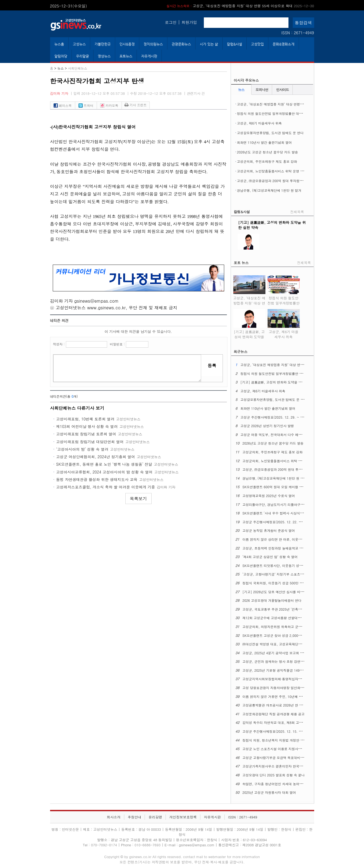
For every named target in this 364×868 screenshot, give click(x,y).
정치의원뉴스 (153, 44)
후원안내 (134, 817)
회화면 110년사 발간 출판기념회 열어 (264, 142)
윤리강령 (155, 817)
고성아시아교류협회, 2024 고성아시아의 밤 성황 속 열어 (104, 472)
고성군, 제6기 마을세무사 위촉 (260, 123)
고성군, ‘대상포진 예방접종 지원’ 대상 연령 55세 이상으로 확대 (240, 6)
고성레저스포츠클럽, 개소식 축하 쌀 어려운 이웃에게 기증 (106, 487)
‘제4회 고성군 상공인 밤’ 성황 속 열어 (270, 557)
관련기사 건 (196, 93)
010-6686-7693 (147, 845)
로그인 (171, 22)
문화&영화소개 (284, 44)
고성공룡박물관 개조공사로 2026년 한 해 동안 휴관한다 (283, 705)
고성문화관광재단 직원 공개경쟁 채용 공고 (273, 714)
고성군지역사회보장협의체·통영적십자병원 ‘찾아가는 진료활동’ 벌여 (292, 679)
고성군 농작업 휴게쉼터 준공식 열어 (269, 530)
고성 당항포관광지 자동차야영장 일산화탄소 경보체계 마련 (285, 688)
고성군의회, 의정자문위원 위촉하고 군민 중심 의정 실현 (283, 627)
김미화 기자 (59, 93)
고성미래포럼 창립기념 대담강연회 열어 (90, 442)
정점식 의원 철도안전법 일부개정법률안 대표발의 (273, 113)
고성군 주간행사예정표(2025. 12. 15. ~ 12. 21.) (278, 731)
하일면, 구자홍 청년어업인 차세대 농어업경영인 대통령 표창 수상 (290, 784)
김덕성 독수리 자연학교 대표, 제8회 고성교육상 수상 (281, 722)
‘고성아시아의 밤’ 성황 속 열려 (82, 449)
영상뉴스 (104, 56)
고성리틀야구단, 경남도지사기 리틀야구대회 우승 (278, 504)
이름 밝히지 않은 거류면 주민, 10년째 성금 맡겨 (278, 696)
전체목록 (297, 212)
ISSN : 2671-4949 (298, 33)
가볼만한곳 (103, 44)
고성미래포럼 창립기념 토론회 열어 (86, 434)
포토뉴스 (126, 56)
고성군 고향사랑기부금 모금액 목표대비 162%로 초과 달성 (285, 758)
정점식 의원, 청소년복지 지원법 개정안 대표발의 (278, 740)
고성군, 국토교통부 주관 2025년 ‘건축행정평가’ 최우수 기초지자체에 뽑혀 (297, 609)
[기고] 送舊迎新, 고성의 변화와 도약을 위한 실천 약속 (249, 333)
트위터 (86, 105)
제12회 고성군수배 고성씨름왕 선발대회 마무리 (277, 618)
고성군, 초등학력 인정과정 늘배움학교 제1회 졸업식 (280, 548)
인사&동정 (127, 44)
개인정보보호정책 (183, 817)
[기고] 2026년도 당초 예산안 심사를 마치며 (275, 592)
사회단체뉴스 (78, 68)
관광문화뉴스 (181, 44)
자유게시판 (149, 56)
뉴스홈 (59, 44)
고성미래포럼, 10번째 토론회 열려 (85, 419)
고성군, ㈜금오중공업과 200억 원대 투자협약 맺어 (274, 181)
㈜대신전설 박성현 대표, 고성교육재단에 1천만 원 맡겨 (283, 644)
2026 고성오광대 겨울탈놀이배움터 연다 (272, 600)
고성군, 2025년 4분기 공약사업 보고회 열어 (275, 653)
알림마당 (61, 56)
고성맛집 (257, 44)
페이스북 (63, 105)
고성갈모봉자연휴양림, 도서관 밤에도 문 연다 (270, 133)
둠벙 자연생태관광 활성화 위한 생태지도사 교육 (97, 479)
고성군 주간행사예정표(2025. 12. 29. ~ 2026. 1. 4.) (279, 417)
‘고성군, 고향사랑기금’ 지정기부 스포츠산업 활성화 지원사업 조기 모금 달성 (298, 574)
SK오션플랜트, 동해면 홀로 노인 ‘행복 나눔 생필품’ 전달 (104, 464)
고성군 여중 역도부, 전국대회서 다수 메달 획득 (275, 435)
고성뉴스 (79, 44)
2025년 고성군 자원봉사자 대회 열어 (269, 792)
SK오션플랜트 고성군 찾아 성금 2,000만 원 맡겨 (278, 635)
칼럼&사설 (234, 44)
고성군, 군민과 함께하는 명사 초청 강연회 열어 (277, 661)
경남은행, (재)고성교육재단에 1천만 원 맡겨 (269, 190)
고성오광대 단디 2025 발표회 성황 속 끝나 (273, 775)
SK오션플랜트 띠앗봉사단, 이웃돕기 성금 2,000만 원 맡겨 (285, 565)
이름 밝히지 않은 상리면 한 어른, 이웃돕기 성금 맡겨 (281, 539)
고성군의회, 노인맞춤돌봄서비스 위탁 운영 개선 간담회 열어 (281, 171)
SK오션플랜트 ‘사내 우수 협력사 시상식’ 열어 (275, 513)
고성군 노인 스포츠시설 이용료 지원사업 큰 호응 (278, 749)
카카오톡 (109, 105)
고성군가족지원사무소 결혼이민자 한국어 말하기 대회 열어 (285, 766)
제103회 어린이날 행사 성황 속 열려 (87, 426)
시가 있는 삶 (209, 44)
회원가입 (189, 22)
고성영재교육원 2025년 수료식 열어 (269, 496)
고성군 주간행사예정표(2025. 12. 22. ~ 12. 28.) (278, 522)
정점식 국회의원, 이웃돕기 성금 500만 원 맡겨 (276, 583)
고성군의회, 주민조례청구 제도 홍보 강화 (267, 161)
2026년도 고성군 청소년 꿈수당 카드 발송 (268, 152)
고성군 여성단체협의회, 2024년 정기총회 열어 (96, 457)
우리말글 (82, 56)
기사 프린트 (136, 105)
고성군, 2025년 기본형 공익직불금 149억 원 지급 (279, 670)
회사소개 (114, 817)
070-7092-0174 (105, 845)
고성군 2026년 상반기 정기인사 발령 (267, 426)
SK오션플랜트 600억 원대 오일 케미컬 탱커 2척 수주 (281, 487)
